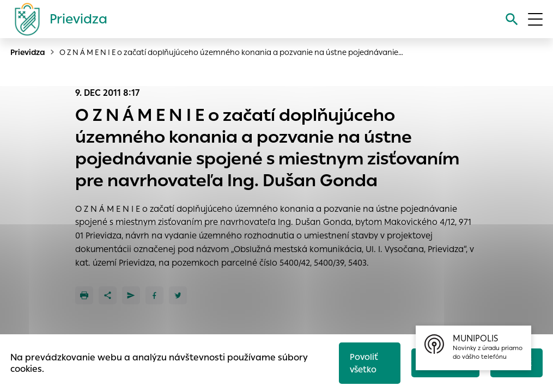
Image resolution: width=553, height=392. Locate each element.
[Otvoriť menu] (535, 19)
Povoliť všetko (364, 363)
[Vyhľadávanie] (512, 19)
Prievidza (28, 52)
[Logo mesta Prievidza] (57, 19)
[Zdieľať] (108, 295)
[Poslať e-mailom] (131, 295)
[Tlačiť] (84, 295)
